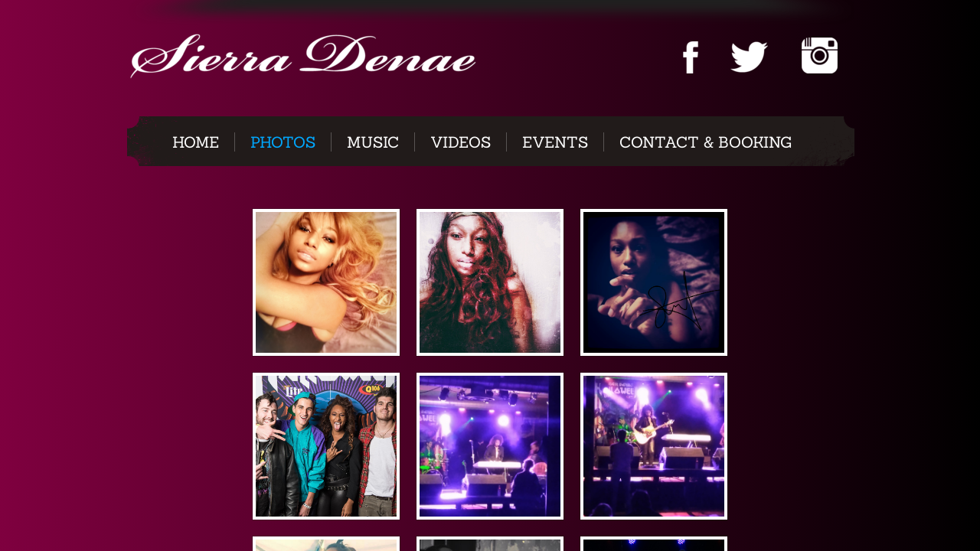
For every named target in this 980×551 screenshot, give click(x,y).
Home (196, 142)
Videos (461, 142)
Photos (283, 142)
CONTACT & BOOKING (706, 142)
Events (555, 142)
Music (373, 142)
